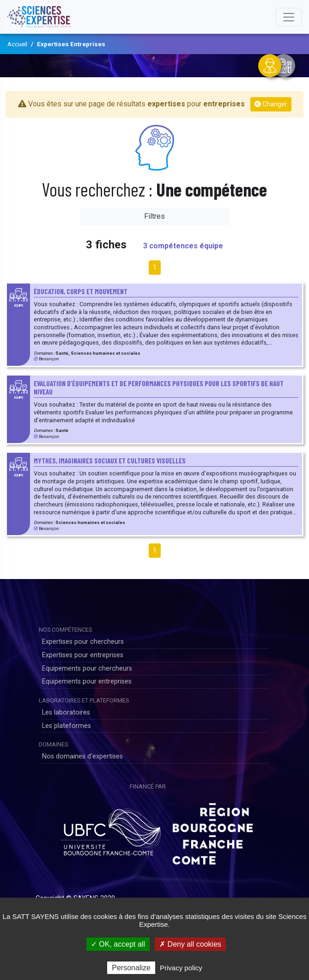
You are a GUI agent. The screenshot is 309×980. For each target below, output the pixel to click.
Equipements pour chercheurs (87, 669)
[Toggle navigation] (289, 17)
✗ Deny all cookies (190, 944)
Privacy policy (181, 968)
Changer (271, 104)
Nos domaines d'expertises (82, 756)
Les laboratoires (66, 712)
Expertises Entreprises (71, 44)
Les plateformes (67, 726)
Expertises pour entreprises (83, 655)
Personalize (131, 968)
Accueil (17, 44)
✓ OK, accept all (118, 944)
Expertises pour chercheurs (83, 642)
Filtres (154, 216)
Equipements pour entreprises (87, 681)
